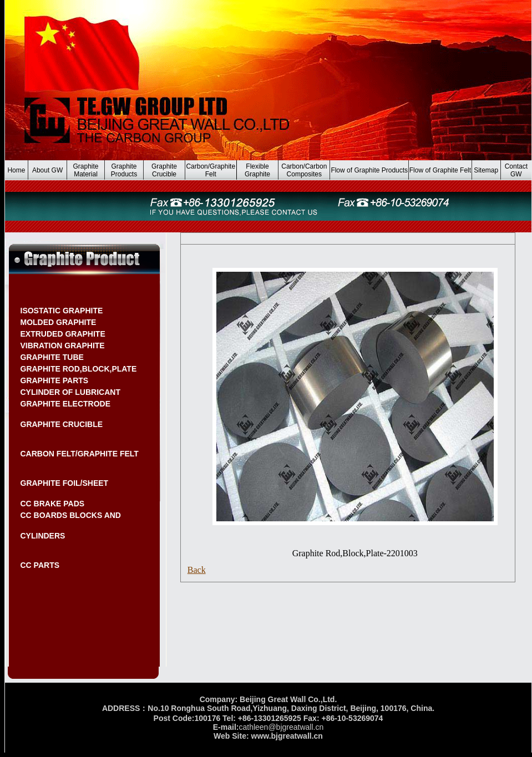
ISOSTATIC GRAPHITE (62, 311)
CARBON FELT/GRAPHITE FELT (80, 454)
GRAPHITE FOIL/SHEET (65, 483)
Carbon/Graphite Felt (211, 170)
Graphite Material (86, 170)
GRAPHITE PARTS (55, 380)
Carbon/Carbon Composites (304, 170)
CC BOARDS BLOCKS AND (71, 515)
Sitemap (486, 170)
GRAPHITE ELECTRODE (66, 404)
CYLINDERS (43, 536)
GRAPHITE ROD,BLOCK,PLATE (79, 369)
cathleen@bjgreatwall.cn (281, 727)
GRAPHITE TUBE (52, 357)
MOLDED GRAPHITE (59, 322)
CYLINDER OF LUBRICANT (70, 392)
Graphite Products (124, 170)
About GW (47, 170)
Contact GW (516, 170)
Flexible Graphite (257, 170)
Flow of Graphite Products (369, 170)
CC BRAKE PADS (53, 504)
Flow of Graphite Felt (440, 170)
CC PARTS (40, 565)
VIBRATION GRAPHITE (63, 346)
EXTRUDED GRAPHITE (63, 334)
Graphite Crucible (164, 170)
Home (16, 170)
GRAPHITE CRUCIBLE (62, 424)
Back (197, 570)
